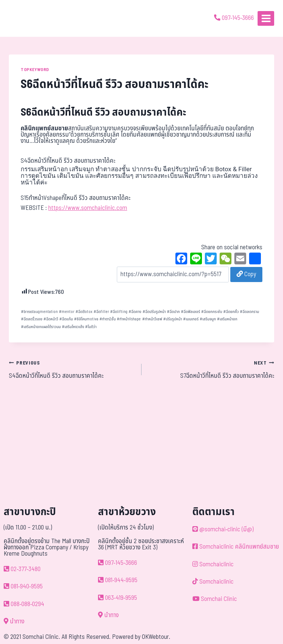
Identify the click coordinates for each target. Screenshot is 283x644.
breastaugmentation (39, 312)
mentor (67, 312)
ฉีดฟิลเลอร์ (191, 312)
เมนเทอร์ (191, 319)
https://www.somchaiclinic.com (88, 208)
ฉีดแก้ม (66, 319)
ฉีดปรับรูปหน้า (154, 312)
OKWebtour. (156, 637)
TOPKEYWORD (35, 70)
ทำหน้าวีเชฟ (152, 319)
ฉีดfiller (101, 312)
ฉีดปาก (173, 312)
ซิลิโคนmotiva (86, 319)
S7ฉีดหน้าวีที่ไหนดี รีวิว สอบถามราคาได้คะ (211, 369)
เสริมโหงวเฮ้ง (73, 327)
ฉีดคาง (135, 312)
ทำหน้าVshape (129, 319)
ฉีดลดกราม (249, 312)
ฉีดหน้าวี (51, 319)
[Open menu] (266, 18)
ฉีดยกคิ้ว (231, 312)
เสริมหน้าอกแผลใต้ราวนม (41, 327)
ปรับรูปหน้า (173, 319)
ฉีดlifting (119, 312)
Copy (246, 274)
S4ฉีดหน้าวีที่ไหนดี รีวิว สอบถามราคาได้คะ (72, 369)
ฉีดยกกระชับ (212, 312)
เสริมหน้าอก (227, 319)
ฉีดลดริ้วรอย (32, 319)
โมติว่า (91, 327)
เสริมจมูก (208, 319)
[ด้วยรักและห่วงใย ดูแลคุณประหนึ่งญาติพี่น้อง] (27, 18)
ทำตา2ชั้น (108, 319)
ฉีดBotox (84, 312)
